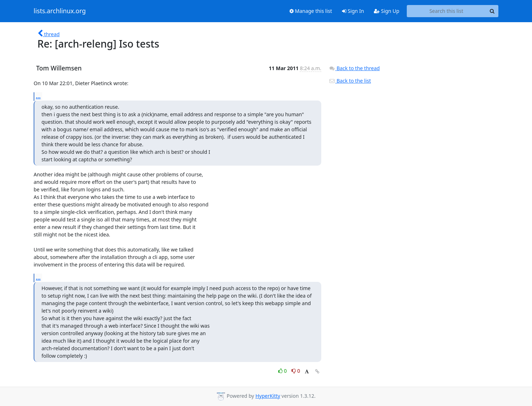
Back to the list (350, 81)
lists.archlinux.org (60, 11)
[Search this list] (446, 11)
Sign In (353, 11)
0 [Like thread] (283, 371)
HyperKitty (268, 396)
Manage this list (311, 11)
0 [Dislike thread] (296, 371)
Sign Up (387, 11)
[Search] (492, 11)
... (38, 96)
